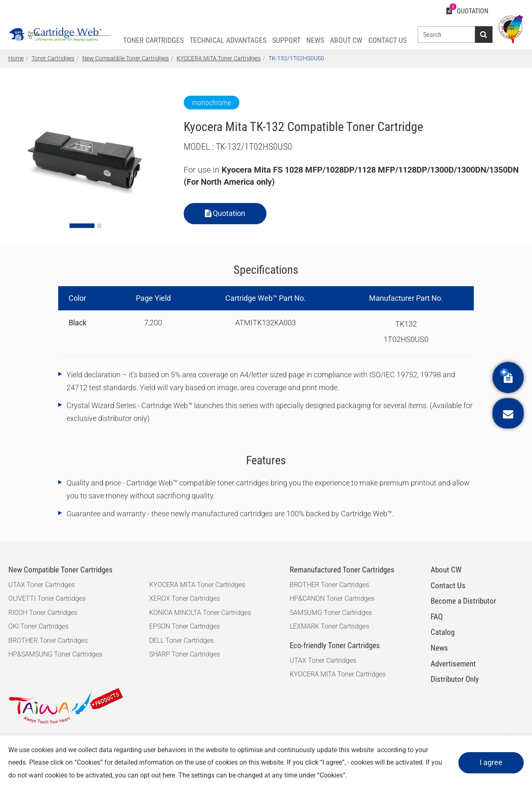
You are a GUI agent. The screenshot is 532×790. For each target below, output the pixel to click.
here (169, 775)
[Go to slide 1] (82, 226)
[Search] (446, 35)
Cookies (89, 762)
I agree (491, 762)
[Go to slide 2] (99, 226)
